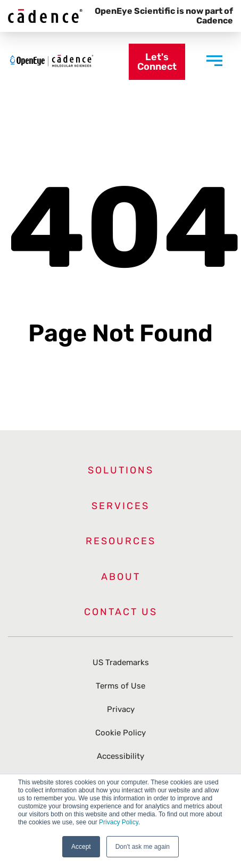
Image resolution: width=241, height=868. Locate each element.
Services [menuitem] (121, 506)
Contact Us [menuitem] (121, 612)
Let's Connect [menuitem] (157, 62)
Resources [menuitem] (121, 541)
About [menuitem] (121, 577)
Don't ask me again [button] (143, 847)
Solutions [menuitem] (121, 470)
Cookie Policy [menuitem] (121, 733)
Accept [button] (81, 847)
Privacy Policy (119, 822)
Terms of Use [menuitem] (121, 686)
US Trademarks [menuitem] (121, 662)
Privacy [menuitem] (121, 709)
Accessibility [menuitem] (121, 756)
